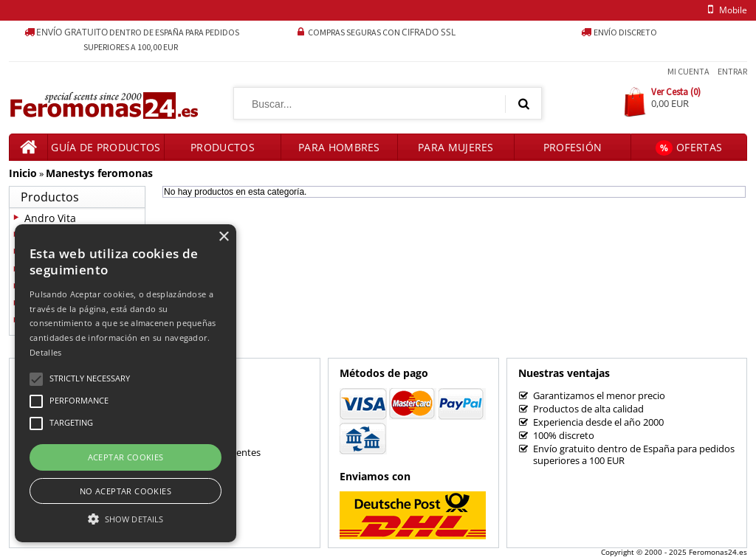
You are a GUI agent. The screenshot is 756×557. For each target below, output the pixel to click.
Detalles (45, 352)
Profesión (573, 147)
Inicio (23, 173)
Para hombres (339, 147)
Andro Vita (50, 218)
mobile (725, 10)
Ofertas (689, 148)
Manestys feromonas (99, 173)
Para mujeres (456, 147)
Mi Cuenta (688, 71)
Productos (223, 147)
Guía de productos (106, 147)
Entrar (732, 71)
